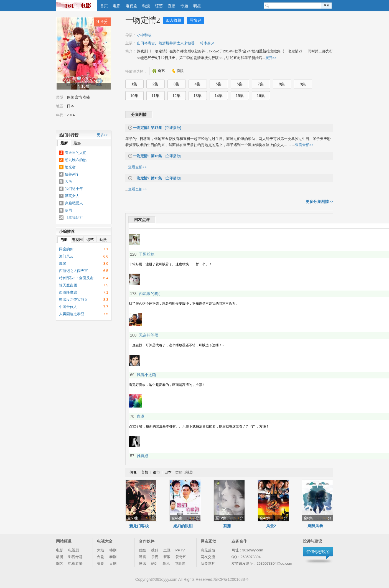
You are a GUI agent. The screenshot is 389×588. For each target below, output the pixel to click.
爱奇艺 (181, 557)
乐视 (155, 557)
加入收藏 (174, 20)
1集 (134, 84)
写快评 (195, 20)
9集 (303, 84)
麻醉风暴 (315, 526)
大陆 (101, 550)
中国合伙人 (68, 307)
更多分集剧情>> (319, 202)
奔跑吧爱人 (74, 203)
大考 (68, 181)
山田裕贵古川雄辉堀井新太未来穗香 (166, 43)
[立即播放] (157, 128)
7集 (261, 84)
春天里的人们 (76, 153)
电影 (117, 6)
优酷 (143, 550)
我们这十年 (74, 189)
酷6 (154, 563)
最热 (77, 143)
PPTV (180, 550)
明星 (197, 6)
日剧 (113, 563)
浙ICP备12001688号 (231, 579)
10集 (134, 96)
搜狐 (155, 550)
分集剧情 (139, 115)
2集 (156, 84)
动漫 (146, 6)
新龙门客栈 (139, 526)
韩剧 (113, 550)
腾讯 (143, 563)
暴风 (166, 563)
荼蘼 (227, 526)
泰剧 (113, 557)
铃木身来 (207, 43)
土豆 (167, 550)
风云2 (271, 526)
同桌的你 (66, 249)
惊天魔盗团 (68, 285)
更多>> (102, 135)
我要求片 (208, 563)
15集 (240, 96)
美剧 (101, 563)
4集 (198, 84)
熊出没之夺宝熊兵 (73, 300)
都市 (87, 97)
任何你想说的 (318, 552)
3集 (177, 84)
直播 (172, 6)
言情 (78, 97)
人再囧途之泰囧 (72, 314)
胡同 (68, 210)
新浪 (167, 557)
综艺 (159, 6)
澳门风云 (66, 256)
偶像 (70, 97)
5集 (219, 84)
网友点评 (142, 220)
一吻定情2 (143, 20)
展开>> (271, 58)
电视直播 (75, 563)
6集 (240, 84)
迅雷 (143, 557)
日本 (70, 106)
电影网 (180, 563)
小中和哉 (144, 35)
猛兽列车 (72, 174)
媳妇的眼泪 (183, 526)
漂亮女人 (72, 196)
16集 (261, 96)
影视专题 (75, 557)
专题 (184, 6)
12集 (177, 96)
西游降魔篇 (68, 292)
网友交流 (208, 557)
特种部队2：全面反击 (76, 278)
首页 (104, 6)
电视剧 (131, 6)
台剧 (101, 557)
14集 (219, 96)
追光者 (70, 167)
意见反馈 (208, 550)
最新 (64, 143)
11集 (156, 96)
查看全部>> (304, 145)
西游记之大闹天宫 (73, 271)
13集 (198, 96)
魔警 (63, 264)
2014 (71, 115)
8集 (282, 84)
